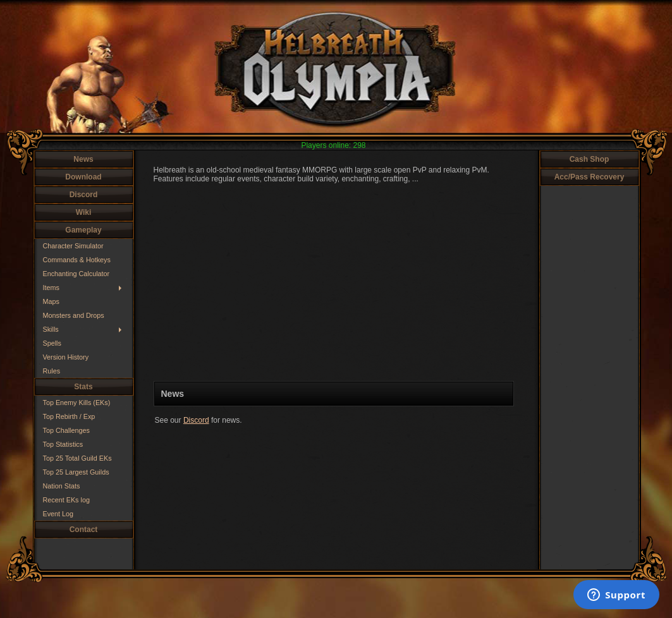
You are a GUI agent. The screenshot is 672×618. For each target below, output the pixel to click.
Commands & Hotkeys (77, 260)
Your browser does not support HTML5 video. (334, 282)
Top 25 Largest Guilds (76, 472)
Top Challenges (66, 430)
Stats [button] (83, 387)
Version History (66, 357)
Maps (51, 301)
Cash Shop (590, 159)
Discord (84, 195)
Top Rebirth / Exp (69, 416)
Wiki (84, 212)
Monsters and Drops (74, 315)
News (83, 159)
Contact (84, 530)
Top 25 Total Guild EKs (77, 458)
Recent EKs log (66, 500)
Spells (52, 343)
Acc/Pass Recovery (590, 177)
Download (83, 177)
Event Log (58, 514)
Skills (51, 329)
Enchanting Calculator (76, 274)
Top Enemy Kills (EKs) (77, 403)
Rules (52, 371)
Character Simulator (73, 246)
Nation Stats (62, 486)
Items (51, 288)
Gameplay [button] (83, 230)
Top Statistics (63, 444)
